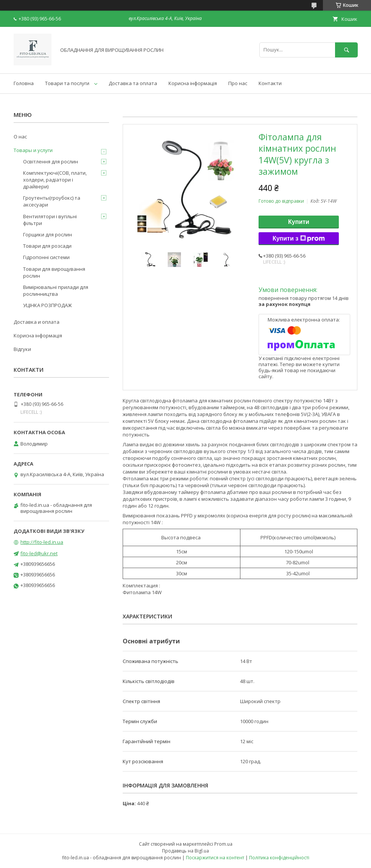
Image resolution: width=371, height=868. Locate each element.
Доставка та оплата (133, 83)
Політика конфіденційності (279, 858)
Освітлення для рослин (51, 161)
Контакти (270, 83)
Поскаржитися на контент (215, 858)
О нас (20, 137)
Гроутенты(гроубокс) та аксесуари (52, 201)
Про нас (238, 83)
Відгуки (22, 349)
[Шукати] (346, 50)
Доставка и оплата (37, 322)
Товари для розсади (47, 246)
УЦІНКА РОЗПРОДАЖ (48, 305)
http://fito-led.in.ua (42, 542)
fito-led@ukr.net (39, 553)
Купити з (299, 239)
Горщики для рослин (48, 234)
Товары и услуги (33, 150)
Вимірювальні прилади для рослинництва (56, 290)
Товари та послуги (67, 83)
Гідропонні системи (46, 257)
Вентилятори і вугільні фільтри (50, 220)
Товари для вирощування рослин (54, 272)
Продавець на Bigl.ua (185, 851)
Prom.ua (223, 844)
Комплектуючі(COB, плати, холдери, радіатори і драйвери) (55, 180)
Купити (299, 222)
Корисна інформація (193, 83)
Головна (24, 83)
